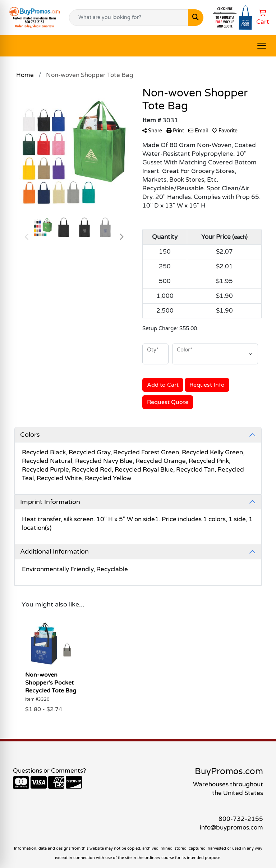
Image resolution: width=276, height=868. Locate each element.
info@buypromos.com (231, 828)
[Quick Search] (129, 18)
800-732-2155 (241, 819)
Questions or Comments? (49, 771)
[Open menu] (262, 46)
